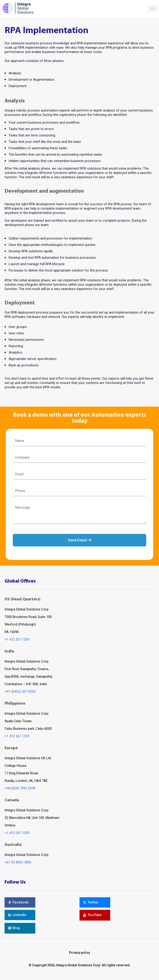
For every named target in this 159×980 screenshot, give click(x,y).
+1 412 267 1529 (17, 639)
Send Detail (80, 540)
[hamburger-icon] (153, 9)
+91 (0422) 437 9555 (20, 692)
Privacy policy (79, 953)
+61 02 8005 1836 (18, 862)
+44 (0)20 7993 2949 (20, 788)
